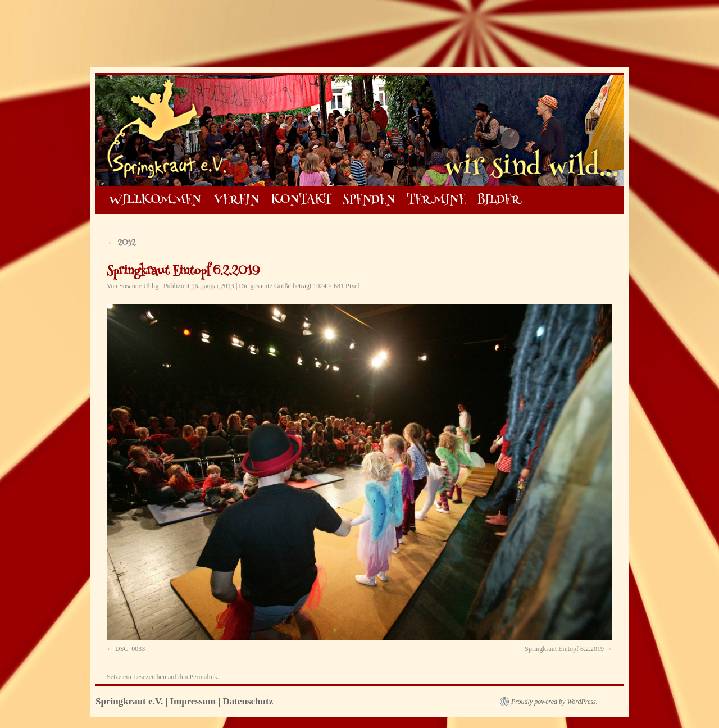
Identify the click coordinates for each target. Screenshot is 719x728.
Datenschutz (248, 701)
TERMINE (436, 200)
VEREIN (236, 200)
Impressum (193, 701)
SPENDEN (369, 200)
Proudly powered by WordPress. (554, 702)
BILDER (499, 200)
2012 (121, 244)
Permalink (204, 677)
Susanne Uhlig (139, 286)
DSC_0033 (130, 649)
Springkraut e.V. (130, 701)
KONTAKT (301, 200)
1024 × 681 (328, 286)
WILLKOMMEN (155, 200)
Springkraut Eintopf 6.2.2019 (564, 649)
